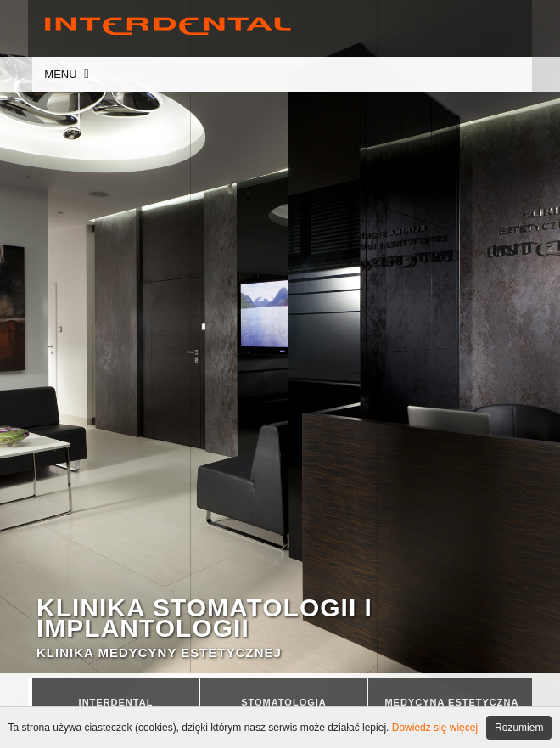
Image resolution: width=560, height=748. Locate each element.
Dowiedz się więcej (435, 728)
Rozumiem (519, 728)
